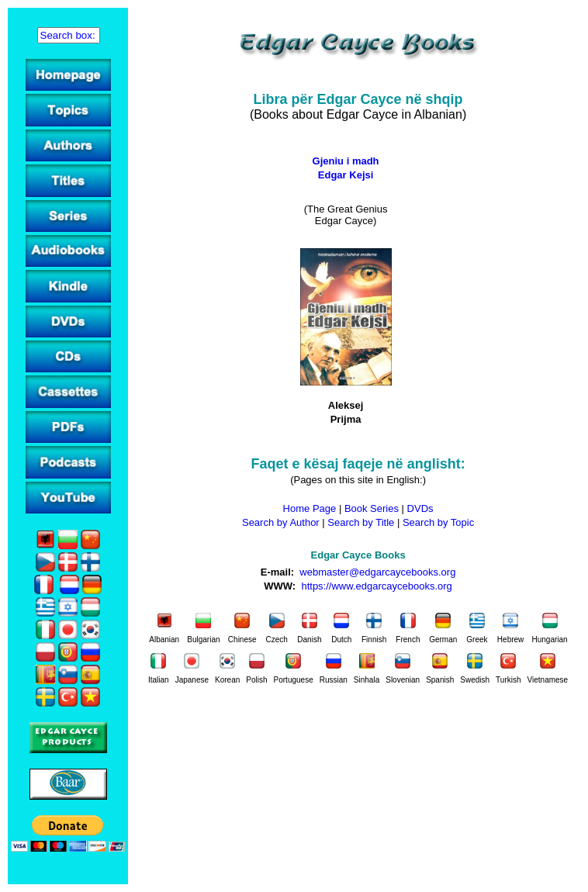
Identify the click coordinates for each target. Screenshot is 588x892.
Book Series (372, 508)
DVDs (420, 508)
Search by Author (281, 522)
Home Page (310, 508)
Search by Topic (438, 522)
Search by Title (361, 522)
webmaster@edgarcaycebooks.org (377, 572)
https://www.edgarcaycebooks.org (376, 586)
